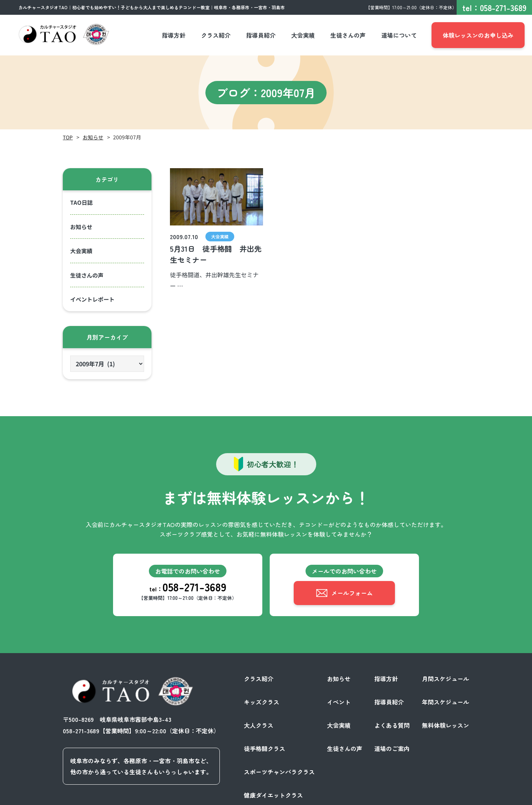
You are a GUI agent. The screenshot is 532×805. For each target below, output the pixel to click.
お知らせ (93, 137)
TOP (68, 137)
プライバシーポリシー (393, 797)
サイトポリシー (449, 797)
